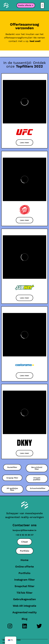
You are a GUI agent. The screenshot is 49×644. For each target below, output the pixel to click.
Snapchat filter (24, 586)
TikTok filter (24, 593)
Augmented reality (24, 612)
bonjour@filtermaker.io (24, 530)
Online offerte (24, 567)
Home (24, 560)
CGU (4, 643)
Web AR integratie (24, 606)
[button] (42, 5)
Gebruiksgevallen (24, 599)
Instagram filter (24, 580)
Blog (25, 619)
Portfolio (24, 573)
